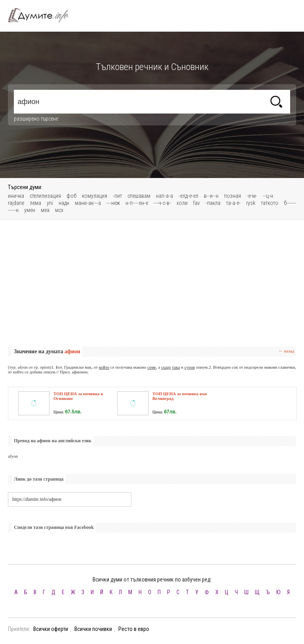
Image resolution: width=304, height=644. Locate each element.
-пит (117, 196)
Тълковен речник (43, 15)
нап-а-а (164, 196)
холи (182, 203)
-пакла (213, 203)
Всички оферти (51, 629)
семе (152, 367)
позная (233, 196)
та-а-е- (233, 203)
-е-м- (252, 196)
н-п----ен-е (137, 203)
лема (35, 203)
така (176, 367)
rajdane (16, 203)
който (104, 367)
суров (190, 367)
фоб (71, 196)
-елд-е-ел (188, 196)
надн (64, 203)
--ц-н (268, 196)
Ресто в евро (134, 629)
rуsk (251, 203)
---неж (113, 203)
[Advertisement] (152, 283)
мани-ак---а (88, 203)
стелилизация (45, 196)
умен (30, 210)
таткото (270, 203)
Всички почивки (93, 629)
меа (45, 210)
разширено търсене (36, 119)
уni (50, 203)
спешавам (139, 196)
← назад (286, 351)
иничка (16, 196)
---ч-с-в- (162, 203)
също (166, 367)
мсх (59, 210)
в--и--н (211, 196)
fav (197, 203)
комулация (95, 196)
